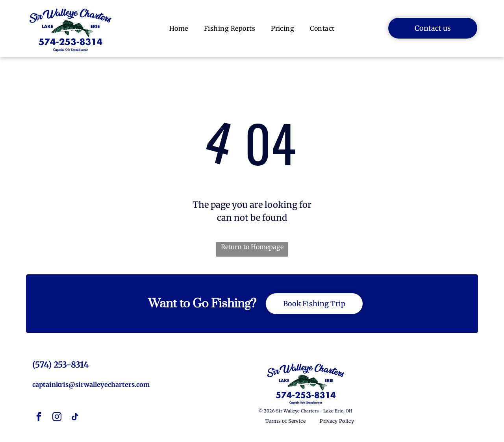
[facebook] (39, 418)
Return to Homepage (252, 247)
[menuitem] (179, 28)
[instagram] (57, 418)
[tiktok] (75, 418)
